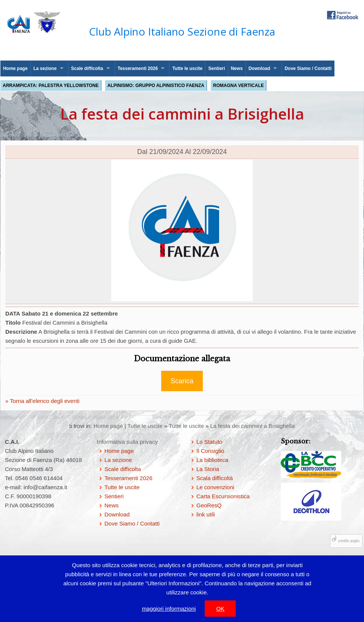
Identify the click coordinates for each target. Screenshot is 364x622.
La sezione (45, 68)
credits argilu (349, 541)
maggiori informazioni (169, 609)
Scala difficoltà (215, 478)
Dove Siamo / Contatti (308, 68)
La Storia (208, 469)
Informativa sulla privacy (127, 442)
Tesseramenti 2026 (138, 68)
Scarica (182, 381)
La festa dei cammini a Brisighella (253, 426)
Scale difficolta (87, 68)
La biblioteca (212, 460)
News (237, 68)
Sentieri (217, 68)
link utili (206, 514)
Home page (15, 68)
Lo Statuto (209, 442)
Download (259, 68)
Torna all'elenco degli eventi (44, 401)
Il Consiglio (210, 451)
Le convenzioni (215, 487)
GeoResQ (209, 505)
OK (220, 609)
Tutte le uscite (187, 68)
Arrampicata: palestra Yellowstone (51, 86)
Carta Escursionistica (223, 496)
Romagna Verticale (238, 86)
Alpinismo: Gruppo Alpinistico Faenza (156, 86)
